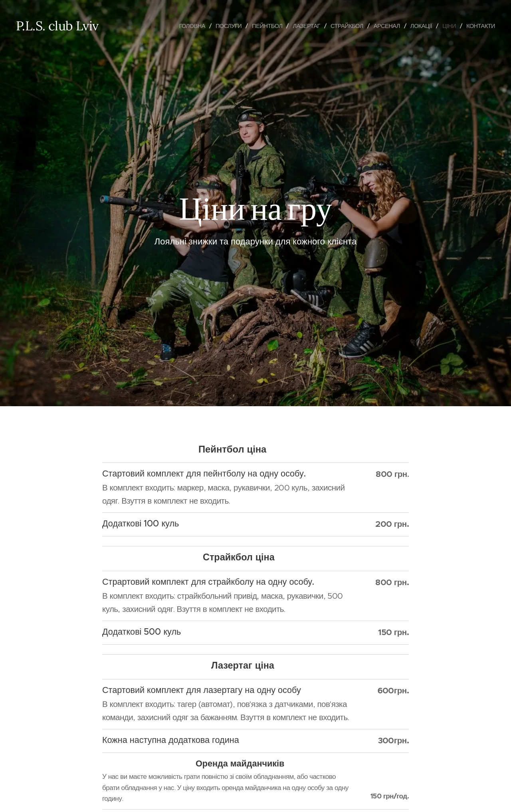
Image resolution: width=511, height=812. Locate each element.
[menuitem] (181, 26)
